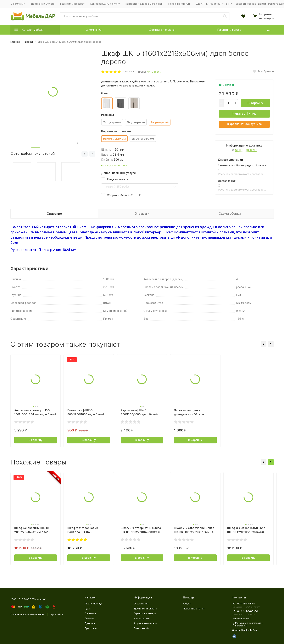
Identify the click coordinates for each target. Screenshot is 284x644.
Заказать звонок (246, 4)
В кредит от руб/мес (244, 124)
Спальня (89, 618)
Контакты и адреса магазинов (144, 4)
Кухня (88, 609)
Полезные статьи (179, 4)
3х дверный (136, 122)
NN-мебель (154, 72)
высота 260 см (143, 139)
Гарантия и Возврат (72, 4)
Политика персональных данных (28, 615)
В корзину (255, 103)
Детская (90, 623)
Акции (187, 604)
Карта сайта (56, 615)
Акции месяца (93, 604)
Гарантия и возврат (230, 30)
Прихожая (91, 628)
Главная (15, 42)
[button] (78, 143)
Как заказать (142, 618)
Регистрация (276, 4)
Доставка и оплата (162, 30)
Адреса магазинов (145, 623)
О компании (18, 4)
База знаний (141, 628)
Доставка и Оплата (43, 4)
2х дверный (112, 122)
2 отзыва (128, 72)
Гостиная (90, 613)
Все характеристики (114, 166)
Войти (262, 4)
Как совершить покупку (105, 4)
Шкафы (29, 42)
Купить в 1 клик (244, 114)
